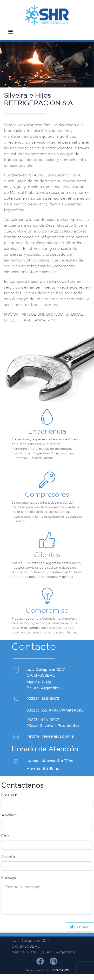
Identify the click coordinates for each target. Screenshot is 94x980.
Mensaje (9, 877)
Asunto (8, 857)
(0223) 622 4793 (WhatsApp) (55, 710)
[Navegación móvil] (11, 33)
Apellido (9, 815)
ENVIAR (80, 927)
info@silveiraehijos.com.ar (51, 736)
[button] (7, 65)
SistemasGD (60, 970)
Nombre (9, 794)
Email (6, 836)
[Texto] (47, 898)
